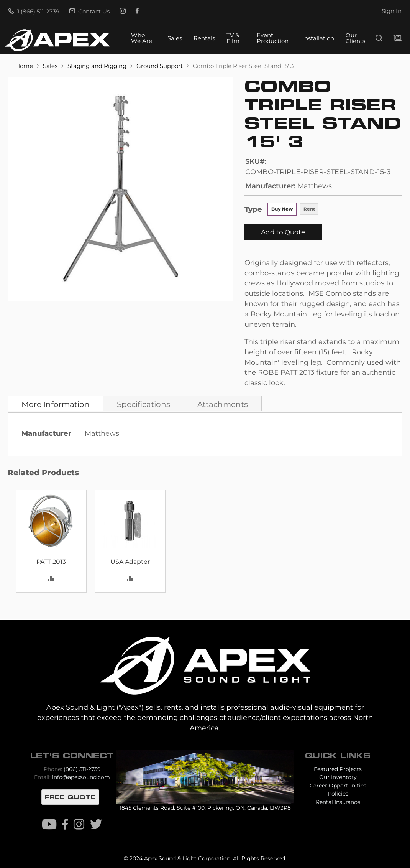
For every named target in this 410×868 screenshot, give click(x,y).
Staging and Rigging (98, 66)
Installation (318, 39)
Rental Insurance (338, 802)
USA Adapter (130, 562)
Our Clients (355, 38)
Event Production (273, 38)
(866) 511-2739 (82, 769)
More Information (56, 404)
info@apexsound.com (81, 777)
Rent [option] (309, 209)
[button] (51, 578)
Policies (338, 794)
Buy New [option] (282, 209)
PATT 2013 (51, 562)
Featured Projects (338, 769)
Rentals (204, 39)
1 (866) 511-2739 (34, 12)
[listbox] (293, 210)
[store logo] (57, 40)
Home (25, 66)
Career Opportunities (338, 786)
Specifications (143, 404)
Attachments (223, 404)
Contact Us (89, 12)
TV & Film (233, 38)
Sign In (392, 11)
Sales (175, 39)
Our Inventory (338, 777)
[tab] (56, 404)
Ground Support (160, 66)
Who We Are (142, 38)
